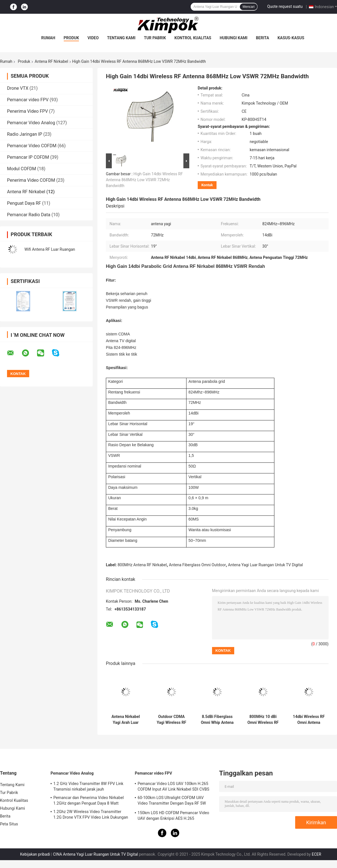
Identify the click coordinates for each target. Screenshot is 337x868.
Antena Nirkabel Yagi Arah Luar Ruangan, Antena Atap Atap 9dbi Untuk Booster (126, 720)
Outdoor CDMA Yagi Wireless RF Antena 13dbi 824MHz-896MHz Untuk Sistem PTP (171, 720)
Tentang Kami (121, 38)
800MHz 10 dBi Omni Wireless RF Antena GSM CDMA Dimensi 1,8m (263, 720)
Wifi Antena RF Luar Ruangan (50, 249)
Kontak (207, 185)
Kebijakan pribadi (35, 854)
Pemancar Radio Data (29, 215)
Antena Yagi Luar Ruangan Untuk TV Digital (266, 565)
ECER (316, 854)
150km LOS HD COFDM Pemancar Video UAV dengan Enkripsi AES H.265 (173, 816)
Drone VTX (18, 88)
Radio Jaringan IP (25, 134)
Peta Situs (9, 824)
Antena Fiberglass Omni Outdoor (198, 565)
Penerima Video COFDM (31, 180)
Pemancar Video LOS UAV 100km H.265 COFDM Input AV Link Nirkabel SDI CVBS (173, 786)
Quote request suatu (285, 6)
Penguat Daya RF (24, 203)
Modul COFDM (22, 169)
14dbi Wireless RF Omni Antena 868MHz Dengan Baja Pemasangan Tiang (309, 720)
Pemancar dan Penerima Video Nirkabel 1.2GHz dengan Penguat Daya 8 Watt (89, 800)
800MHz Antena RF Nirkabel (142, 565)
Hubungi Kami (234, 38)
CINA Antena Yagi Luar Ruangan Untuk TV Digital (95, 854)
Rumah (48, 38)
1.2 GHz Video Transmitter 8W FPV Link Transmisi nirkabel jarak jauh (88, 786)
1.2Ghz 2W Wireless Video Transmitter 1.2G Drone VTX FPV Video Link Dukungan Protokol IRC (91, 815)
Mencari (249, 7)
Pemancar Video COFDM (32, 146)
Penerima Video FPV (28, 111)
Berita (262, 38)
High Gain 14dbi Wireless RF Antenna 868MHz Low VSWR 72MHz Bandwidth (144, 180)
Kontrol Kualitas (193, 38)
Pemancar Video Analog (31, 123)
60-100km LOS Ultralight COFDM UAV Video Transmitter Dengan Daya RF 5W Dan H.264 (172, 801)
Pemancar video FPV (28, 100)
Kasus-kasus (291, 38)
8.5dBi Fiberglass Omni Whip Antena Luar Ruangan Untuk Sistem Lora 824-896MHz (217, 720)
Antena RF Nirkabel (52, 61)
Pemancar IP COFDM (28, 157)
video (93, 38)
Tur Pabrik (155, 38)
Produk (71, 38)
